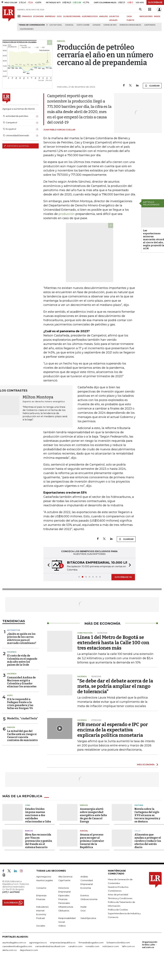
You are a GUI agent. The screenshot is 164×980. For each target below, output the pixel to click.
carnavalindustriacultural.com (50, 946)
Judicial (84, 831)
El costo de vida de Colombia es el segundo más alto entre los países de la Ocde (22, 660)
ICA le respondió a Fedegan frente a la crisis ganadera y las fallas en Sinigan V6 (20, 704)
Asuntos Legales (45, 880)
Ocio (83, 911)
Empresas (41, 895)
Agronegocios (44, 877)
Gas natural (56, 25)
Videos (62, 926)
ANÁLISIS (103, 16)
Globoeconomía (89, 899)
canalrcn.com (75, 946)
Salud (138, 831)
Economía (86, 888)
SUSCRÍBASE (155, 2)
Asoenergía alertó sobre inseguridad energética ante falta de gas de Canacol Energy (93, 815)
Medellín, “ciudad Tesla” (22, 718)
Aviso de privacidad (118, 895)
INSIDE (157, 16)
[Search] (140, 9)
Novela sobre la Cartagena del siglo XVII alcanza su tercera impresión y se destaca (147, 815)
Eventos (85, 895)
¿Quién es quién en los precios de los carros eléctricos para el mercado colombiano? (22, 638)
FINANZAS (27, 16)
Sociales (41, 926)
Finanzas (41, 899)
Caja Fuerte (64, 880)
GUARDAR (152, 86)
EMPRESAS (50, 16)
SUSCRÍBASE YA (123, 577)
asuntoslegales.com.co (14, 943)
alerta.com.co (10, 950)
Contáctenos (115, 891)
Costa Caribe (83, 25)
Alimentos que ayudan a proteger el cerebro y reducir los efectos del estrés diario (148, 841)
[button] (48, 566)
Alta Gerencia (65, 877)
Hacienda (12, 652)
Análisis (84, 877)
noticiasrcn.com (111, 946)
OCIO (59, 16)
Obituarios (64, 911)
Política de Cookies (118, 910)
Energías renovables (130, 25)
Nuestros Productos (118, 887)
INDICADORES (146, 16)
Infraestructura (66, 907)
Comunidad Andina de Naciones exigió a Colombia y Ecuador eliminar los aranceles (22, 682)
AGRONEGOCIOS (90, 16)
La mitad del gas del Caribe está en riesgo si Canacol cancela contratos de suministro (22, 736)
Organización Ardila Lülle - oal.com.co (150, 945)
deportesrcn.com (29, 950)
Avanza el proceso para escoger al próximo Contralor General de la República (92, 841)
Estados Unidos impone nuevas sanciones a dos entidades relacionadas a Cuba (38, 815)
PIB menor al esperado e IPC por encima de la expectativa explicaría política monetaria (113, 730)
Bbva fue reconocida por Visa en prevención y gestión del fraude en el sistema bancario (39, 841)
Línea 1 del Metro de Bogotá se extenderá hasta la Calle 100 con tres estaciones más (113, 643)
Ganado (97, 25)
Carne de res (110, 25)
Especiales (64, 895)
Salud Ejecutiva (88, 918)
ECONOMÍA (39, 16)
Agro (10, 695)
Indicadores (42, 907)
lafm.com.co (128, 946)
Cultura (139, 805)
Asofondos (150, 25)
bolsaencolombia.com (118, 943)
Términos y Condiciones (120, 898)
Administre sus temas (16, 146)
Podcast (41, 918)
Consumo (41, 888)
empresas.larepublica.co (63, 943)
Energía (11, 727)
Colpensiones (27, 29)
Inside (83, 907)
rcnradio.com (92, 946)
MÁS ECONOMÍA (146, 764)
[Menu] (19, 16)
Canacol (69, 25)
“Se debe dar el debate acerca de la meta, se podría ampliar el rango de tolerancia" (115, 686)
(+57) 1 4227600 (11, 892)
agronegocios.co (38, 943)
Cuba (28, 805)
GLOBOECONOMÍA (72, 16)
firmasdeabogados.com (91, 943)
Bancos (29, 831)
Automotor (14, 630)
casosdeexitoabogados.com (17, 946)
